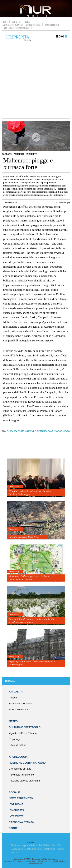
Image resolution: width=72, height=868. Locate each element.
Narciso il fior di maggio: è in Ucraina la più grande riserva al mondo (31, 620)
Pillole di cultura (18, 745)
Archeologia (18, 757)
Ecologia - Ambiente (13, 154)
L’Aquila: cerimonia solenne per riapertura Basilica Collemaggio (30, 493)
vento (66, 431)
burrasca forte (16, 431)
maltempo (31, 431)
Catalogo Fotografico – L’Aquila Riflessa (22, 25)
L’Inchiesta (17, 810)
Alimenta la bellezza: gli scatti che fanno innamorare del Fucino (29, 578)
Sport (13, 828)
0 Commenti (61, 203)
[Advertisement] (36, 80)
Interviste (16, 816)
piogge (58, 431)
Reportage (15, 739)
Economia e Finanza (20, 704)
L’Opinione (16, 804)
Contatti (16, 22)
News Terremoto (21, 798)
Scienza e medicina (20, 709)
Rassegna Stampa (21, 822)
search (48, 37)
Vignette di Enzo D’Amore (23, 733)
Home (5, 22)
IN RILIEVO (32, 154)
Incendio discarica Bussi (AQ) (24, 537)
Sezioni (60, 37)
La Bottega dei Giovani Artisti (16, 28)
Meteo (27, 22)
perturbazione (45, 431)
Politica (13, 698)
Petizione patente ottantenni (24, 781)
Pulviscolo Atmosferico (21, 775)
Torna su (10, 681)
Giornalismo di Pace (20, 769)
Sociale (14, 792)
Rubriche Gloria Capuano (27, 763)
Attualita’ (16, 692)
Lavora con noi (52, 25)
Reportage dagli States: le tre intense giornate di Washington (32, 663)
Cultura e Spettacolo (25, 727)
